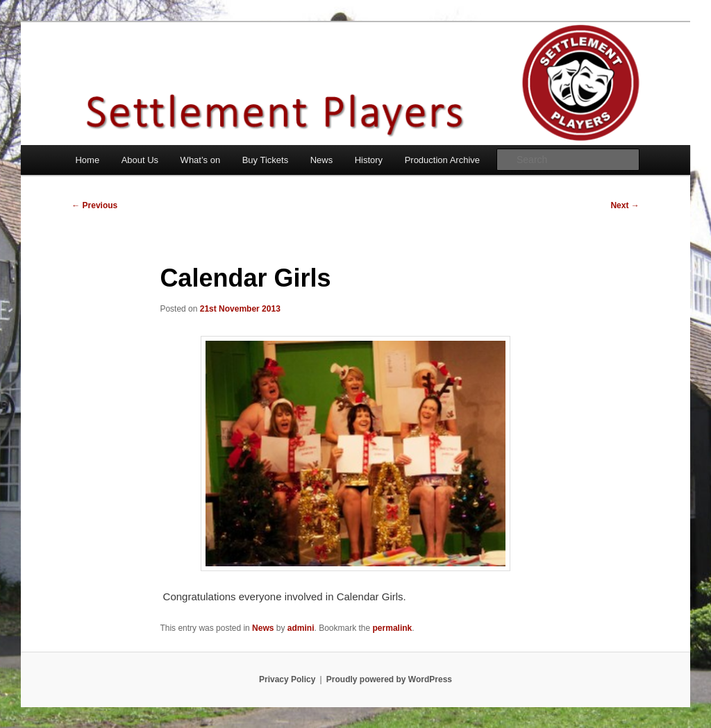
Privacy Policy (287, 679)
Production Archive (442, 160)
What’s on (201, 160)
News (322, 160)
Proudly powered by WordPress (389, 679)
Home (87, 160)
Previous (94, 205)
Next (625, 205)
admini (301, 628)
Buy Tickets (265, 160)
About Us (140, 160)
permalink (393, 628)
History (369, 160)
